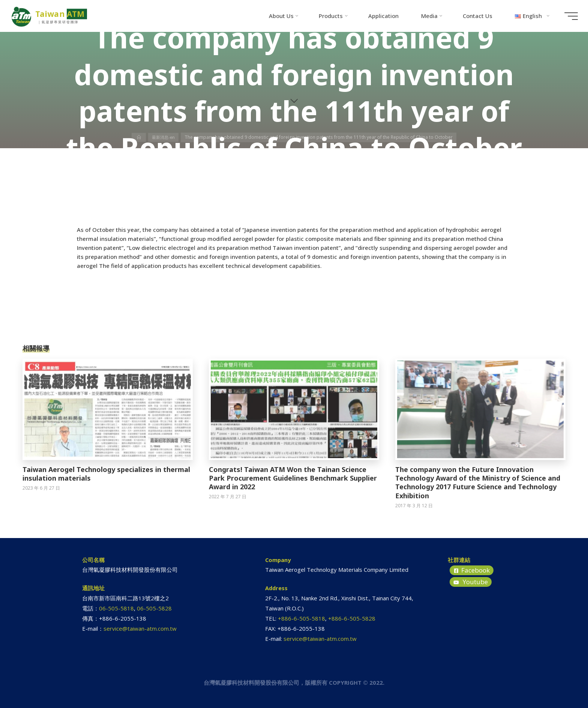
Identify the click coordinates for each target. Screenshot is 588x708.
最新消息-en (164, 137)
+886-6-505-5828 (352, 618)
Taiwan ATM (64, 14)
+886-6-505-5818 (301, 618)
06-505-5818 (116, 608)
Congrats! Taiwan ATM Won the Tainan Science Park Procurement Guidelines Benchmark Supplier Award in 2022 (293, 478)
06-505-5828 (154, 608)
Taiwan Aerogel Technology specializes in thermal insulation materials (106, 474)
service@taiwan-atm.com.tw (140, 628)
